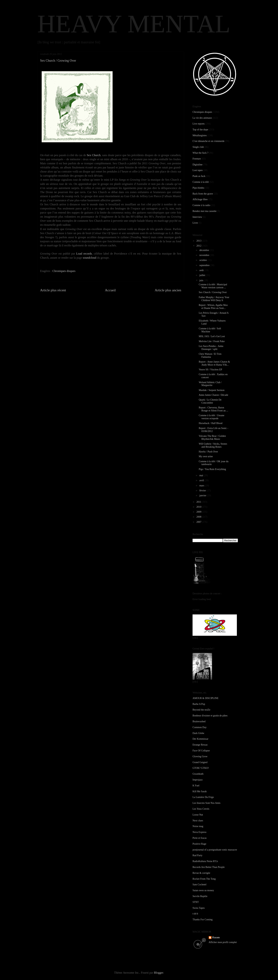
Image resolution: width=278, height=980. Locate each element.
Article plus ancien (168, 290)
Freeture (197, 159)
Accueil (110, 290)
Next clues (198, 821)
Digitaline (198, 165)
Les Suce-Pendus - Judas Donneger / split (211, 348)
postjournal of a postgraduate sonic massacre (215, 850)
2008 (199, 517)
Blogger (159, 973)
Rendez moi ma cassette (205, 211)
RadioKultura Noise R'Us (205, 861)
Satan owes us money (203, 890)
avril (202, 480)
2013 (199, 241)
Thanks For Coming (203, 920)
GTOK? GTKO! (201, 768)
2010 (199, 507)
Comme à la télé (201, 182)
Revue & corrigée (201, 873)
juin (201, 280)
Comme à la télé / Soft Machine (210, 330)
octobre (203, 260)
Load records (84, 254)
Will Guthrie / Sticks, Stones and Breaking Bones (213, 445)
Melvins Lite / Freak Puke (212, 341)
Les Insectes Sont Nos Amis (206, 803)
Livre (195, 223)
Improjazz (198, 780)
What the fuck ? (200, 153)
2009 (199, 512)
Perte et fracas (200, 838)
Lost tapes (198, 170)
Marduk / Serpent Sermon (212, 390)
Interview (197, 217)
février (203, 491)
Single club (198, 147)
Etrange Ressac (200, 745)
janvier (203, 496)
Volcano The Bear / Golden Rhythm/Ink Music (212, 438)
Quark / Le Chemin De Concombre (210, 401)
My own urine (206, 456)
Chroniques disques (64, 271)
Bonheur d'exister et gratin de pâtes (210, 716)
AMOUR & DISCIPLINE (205, 698)
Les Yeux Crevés (201, 809)
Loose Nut (198, 815)
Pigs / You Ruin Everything (212, 469)
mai (201, 475)
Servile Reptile (200, 896)
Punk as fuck (199, 176)
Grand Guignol (200, 762)
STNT (196, 902)
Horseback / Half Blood (211, 423)
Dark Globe (198, 733)
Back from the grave (203, 194)
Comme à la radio (201, 205)
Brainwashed (199, 721)
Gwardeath (198, 774)
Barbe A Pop (199, 704)
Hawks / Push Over (208, 452)
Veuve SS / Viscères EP (210, 370)
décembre (204, 250)
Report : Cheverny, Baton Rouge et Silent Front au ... (213, 409)
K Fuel (196, 786)
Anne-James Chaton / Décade (213, 395)
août (202, 270)
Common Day (200, 727)
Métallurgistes (200, 135)
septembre (205, 265)
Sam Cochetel (199, 885)
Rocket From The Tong (204, 879)
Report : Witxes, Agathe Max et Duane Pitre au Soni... (213, 307)
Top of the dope (200, 130)
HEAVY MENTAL (134, 24)
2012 (199, 246)
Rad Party (198, 855)
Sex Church (94, 155)
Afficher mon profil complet (223, 942)
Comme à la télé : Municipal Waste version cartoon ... (213, 286)
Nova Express (199, 832)
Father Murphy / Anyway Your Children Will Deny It (214, 299)
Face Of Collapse (201, 751)
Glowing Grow (200, 756)
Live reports (199, 124)
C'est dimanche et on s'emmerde (208, 141)
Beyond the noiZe (201, 710)
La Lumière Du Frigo (203, 797)
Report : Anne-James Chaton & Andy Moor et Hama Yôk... (214, 363)
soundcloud (90, 258)
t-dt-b (195, 914)
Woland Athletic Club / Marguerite (210, 384)
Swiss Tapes (199, 908)
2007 (199, 522)
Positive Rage (199, 844)
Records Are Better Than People (209, 867)
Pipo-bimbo (198, 188)
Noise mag (198, 826)
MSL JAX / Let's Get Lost (212, 336)
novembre (205, 255)
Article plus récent (53, 290)
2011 (199, 502)
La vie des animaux (202, 118)
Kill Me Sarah (200, 791)
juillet (202, 275)
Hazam (216, 937)
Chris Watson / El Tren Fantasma (210, 355)
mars (202, 486)
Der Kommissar (200, 739)
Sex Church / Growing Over (213, 292)
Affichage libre (200, 199)
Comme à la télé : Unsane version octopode (212, 417)
